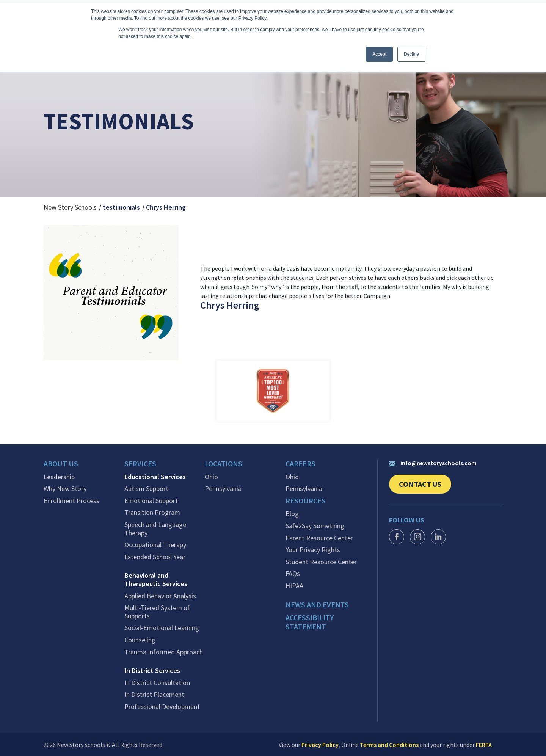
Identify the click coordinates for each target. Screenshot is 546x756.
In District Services (152, 671)
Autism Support (146, 489)
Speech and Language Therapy (155, 528)
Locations (224, 464)
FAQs (293, 573)
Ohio (211, 477)
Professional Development (162, 706)
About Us (61, 464)
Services (140, 464)
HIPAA (294, 585)
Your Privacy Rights (313, 549)
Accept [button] (379, 54)
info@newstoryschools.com (433, 463)
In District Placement (154, 695)
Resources (306, 501)
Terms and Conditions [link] (389, 744)
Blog (292, 513)
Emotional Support (151, 500)
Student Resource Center (321, 562)
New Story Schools (70, 207)
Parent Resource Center (319, 537)
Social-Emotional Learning (162, 628)
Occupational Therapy (155, 545)
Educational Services (155, 477)
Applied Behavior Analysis (160, 596)
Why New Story (65, 489)
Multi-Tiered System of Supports (157, 612)
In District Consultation (157, 682)
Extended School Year (155, 557)
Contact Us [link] (425, 486)
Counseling (140, 640)
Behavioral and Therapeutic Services (156, 580)
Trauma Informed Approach (164, 652)
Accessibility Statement (310, 622)
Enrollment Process (71, 500)
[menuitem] (84, 466)
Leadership (59, 477)
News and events (317, 604)
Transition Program (152, 513)
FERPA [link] (484, 744)
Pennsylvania (223, 489)
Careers (301, 464)
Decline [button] (411, 54)
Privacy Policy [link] (320, 744)
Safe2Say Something (315, 525)
